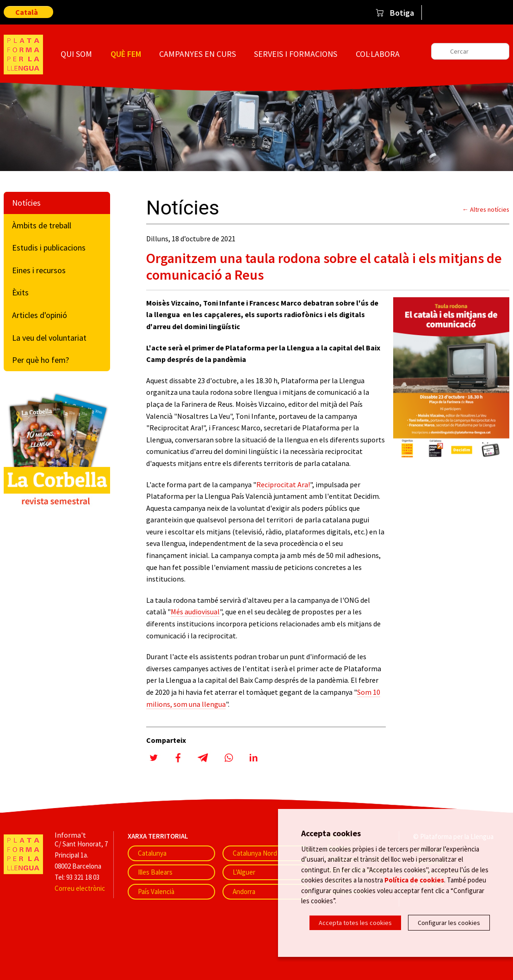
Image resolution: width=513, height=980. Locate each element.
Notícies (26, 203)
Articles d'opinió (40, 315)
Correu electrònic (80, 888)
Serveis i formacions (296, 54)
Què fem (126, 54)
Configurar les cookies (449, 923)
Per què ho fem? (40, 360)
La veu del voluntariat (49, 338)
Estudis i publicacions (49, 248)
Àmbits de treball (42, 225)
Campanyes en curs (198, 54)
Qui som (76, 54)
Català (27, 12)
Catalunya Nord (255, 853)
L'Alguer (244, 872)
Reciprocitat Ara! (283, 484)
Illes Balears (155, 872)
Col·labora (378, 54)
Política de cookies (414, 879)
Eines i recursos (39, 270)
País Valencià (156, 891)
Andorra (244, 891)
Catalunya (152, 853)
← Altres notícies (486, 209)
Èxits (20, 292)
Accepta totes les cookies (355, 923)
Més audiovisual (195, 612)
